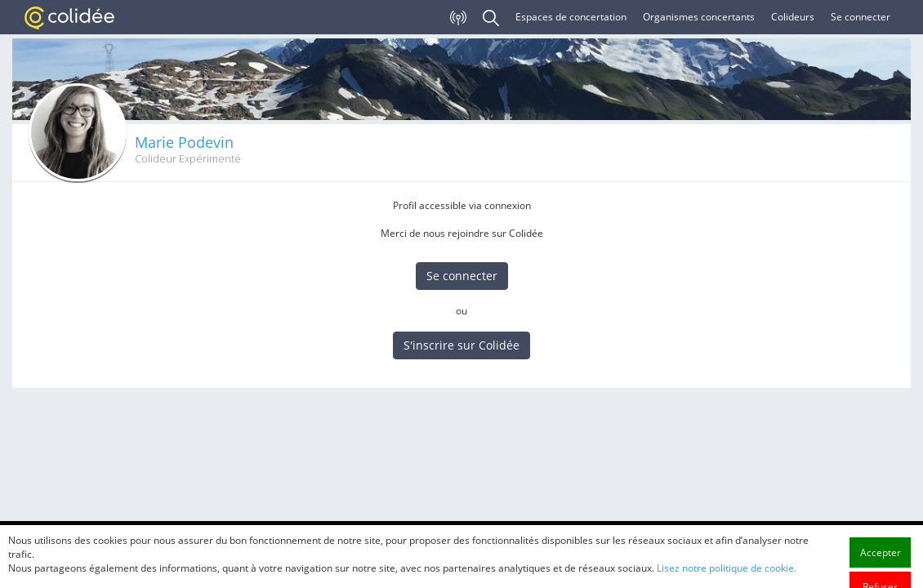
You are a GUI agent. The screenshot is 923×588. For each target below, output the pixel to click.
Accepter (881, 573)
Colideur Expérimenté (188, 159)
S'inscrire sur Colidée (461, 345)
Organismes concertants (699, 17)
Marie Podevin (184, 142)
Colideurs (793, 17)
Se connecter (861, 17)
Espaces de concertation (571, 17)
